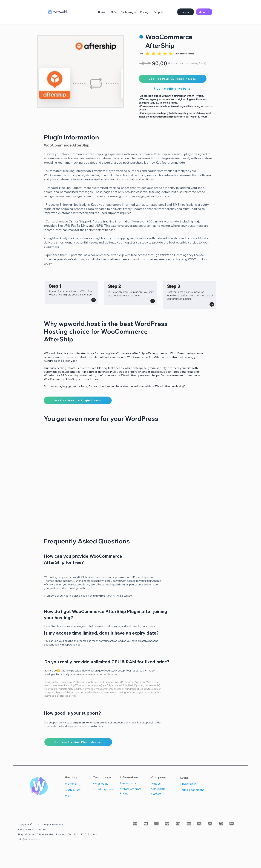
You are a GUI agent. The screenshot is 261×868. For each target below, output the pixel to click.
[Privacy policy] (193, 784)
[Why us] (164, 784)
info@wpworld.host (29, 839)
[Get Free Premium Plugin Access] (173, 79)
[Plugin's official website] (173, 88)
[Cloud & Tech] (78, 790)
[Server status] (132, 783)
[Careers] (164, 794)
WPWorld (60, 12)
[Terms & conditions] (193, 790)
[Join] (204, 12)
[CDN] (78, 796)
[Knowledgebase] (106, 789)
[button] (186, 12)
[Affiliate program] (132, 789)
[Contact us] (164, 789)
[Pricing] (133, 794)
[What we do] (106, 784)
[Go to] (94, 300)
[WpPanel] (78, 784)
